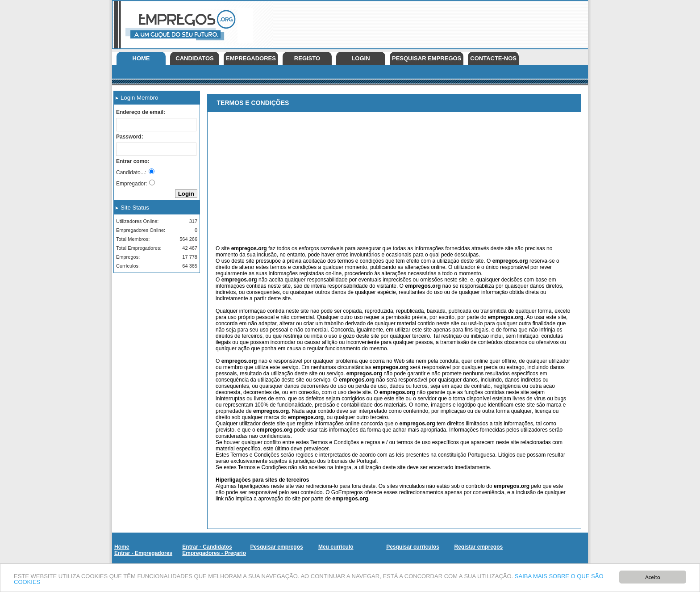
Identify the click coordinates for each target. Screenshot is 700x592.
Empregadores (251, 58)
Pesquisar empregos (427, 58)
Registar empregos (478, 547)
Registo (307, 58)
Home (141, 58)
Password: (130, 137)
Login (360, 58)
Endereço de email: (141, 112)
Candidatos (194, 58)
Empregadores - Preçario (214, 553)
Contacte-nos (493, 58)
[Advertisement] (425, 22)
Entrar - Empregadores (143, 553)
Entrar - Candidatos (207, 547)
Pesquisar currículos (413, 547)
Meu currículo (336, 547)
